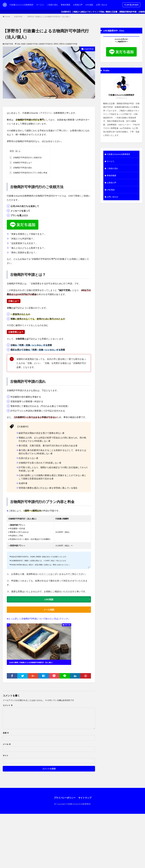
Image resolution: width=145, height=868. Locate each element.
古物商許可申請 (32, 44)
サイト (6, 756)
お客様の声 (78, 5)
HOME (8, 17)
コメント (8, 705)
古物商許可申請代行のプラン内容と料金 (28, 173)
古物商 (23, 44)
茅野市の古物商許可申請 (68, 44)
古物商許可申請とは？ (21, 163)
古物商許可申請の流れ (21, 168)
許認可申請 (18, 17)
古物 (18, 44)
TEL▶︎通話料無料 (131, 5)
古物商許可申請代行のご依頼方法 (25, 157)
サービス (40, 5)
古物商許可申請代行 (46, 44)
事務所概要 (65, 5)
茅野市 (56, 44)
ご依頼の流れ (52, 5)
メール (7, 744)
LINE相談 (89, 5)
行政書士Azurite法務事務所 (22, 5)
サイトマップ (85, 798)
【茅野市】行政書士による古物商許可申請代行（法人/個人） (49, 17)
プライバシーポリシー (65, 798)
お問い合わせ (102, 5)
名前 (6, 733)
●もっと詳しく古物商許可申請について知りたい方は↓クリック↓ (38, 619)
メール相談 (49, 610)
